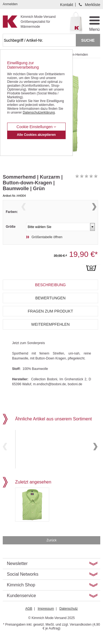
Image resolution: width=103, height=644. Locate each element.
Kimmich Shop (21, 593)
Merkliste (93, 5)
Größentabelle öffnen (47, 247)
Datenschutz (69, 617)
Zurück (51, 549)
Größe (11, 237)
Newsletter (17, 572)
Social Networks (23, 582)
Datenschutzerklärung (39, 113)
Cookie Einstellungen (36, 127)
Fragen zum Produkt (50, 321)
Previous (24, 213)
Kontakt (67, 5)
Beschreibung (50, 295)
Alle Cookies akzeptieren (36, 135)
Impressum (46, 617)
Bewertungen (50, 308)
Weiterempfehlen (50, 334)
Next (94, 213)
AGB (29, 617)
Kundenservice (21, 604)
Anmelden (10, 4)
